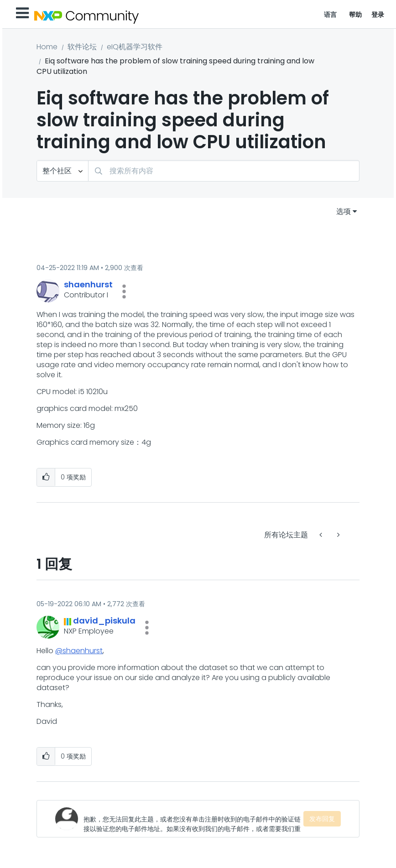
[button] (124, 291)
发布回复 (322, 819)
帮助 (356, 15)
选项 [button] (344, 211)
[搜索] (224, 171)
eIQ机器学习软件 (135, 47)
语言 (331, 15)
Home (47, 47)
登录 (378, 15)
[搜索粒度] (63, 171)
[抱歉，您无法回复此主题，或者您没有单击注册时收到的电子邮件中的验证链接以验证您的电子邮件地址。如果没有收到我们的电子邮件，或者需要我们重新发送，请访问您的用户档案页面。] (193, 819)
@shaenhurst (79, 651)
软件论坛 (82, 47)
